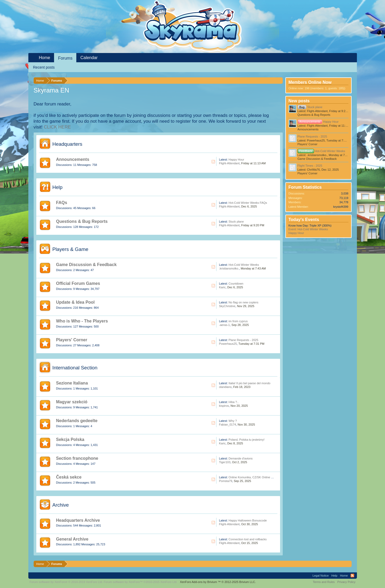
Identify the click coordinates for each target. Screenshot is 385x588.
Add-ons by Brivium (218, 582)
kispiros (224, 406)
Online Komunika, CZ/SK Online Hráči (253, 477)
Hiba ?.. (234, 402)
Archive (61, 505)
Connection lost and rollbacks (248, 539)
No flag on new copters (244, 302)
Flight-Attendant (229, 163)
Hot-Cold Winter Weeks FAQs (248, 203)
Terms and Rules (324, 582)
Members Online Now (310, 82)
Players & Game (70, 249)
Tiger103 (225, 462)
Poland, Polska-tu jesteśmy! (247, 440)
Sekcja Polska (70, 439)
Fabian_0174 (228, 425)
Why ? (233, 421)
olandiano (225, 387)
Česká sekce (69, 477)
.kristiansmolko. (229, 268)
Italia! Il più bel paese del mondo (250, 383)
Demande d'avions (241, 458)
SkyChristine (227, 306)
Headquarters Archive (78, 520)
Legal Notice (320, 576)
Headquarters (67, 144)
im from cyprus (238, 321)
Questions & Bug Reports (82, 221)
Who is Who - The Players (82, 321)
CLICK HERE (57, 127)
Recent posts (44, 67)
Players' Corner (72, 340)
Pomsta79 (226, 481)
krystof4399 (341, 207)
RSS (213, 162)
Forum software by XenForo (66, 582)
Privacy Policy (346, 582)
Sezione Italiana (72, 383)
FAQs (62, 203)
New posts (299, 101)
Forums (65, 58)
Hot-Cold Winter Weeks (244, 265)
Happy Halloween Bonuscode (248, 520)
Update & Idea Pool (76, 302)
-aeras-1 (225, 325)
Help (57, 187)
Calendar (89, 58)
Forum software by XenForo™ (140, 582)
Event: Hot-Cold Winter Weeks (308, 229)
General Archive (72, 539)
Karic (222, 287)
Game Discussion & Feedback (87, 265)
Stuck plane (236, 222)
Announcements (73, 159)
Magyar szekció (72, 402)
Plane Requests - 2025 (244, 340)
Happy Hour (236, 160)
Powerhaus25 (228, 344)
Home (45, 58)
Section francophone (77, 458)
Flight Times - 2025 (310, 166)
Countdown (236, 284)
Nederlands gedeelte (77, 421)
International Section (75, 368)
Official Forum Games (78, 283)
